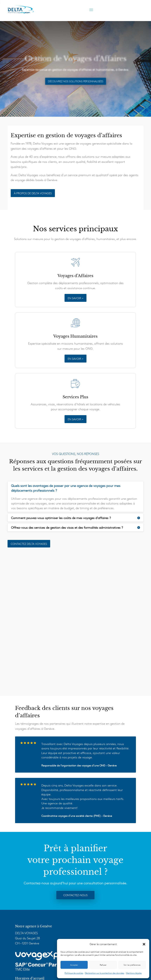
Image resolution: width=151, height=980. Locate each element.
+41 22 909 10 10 (33, 869)
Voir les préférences (132, 965)
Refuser (103, 965)
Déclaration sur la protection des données (105, 973)
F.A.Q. (21, 928)
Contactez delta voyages (29, 545)
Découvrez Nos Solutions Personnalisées (75, 81)
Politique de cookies (74, 973)
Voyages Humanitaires (33, 908)
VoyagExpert (26, 923)
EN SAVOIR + (75, 300)
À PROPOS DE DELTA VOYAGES (33, 193)
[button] (144, 944)
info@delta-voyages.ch (45, 874)
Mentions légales (134, 973)
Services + (24, 913)
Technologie (25, 918)
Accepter (74, 965)
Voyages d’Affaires (30, 903)
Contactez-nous (75, 763)
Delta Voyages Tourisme (34, 937)
